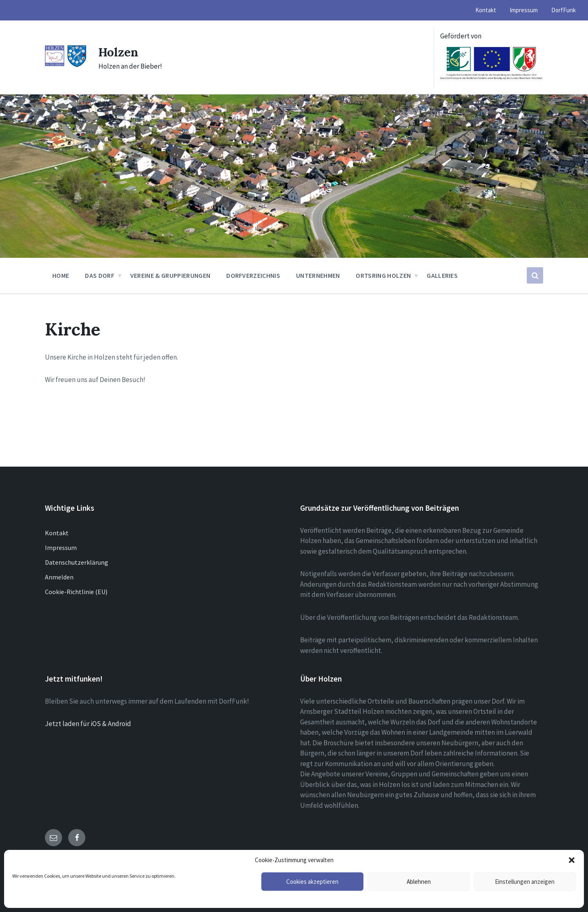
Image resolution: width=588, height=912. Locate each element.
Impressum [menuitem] (524, 10)
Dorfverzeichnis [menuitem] (253, 275)
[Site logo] (66, 65)
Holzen (119, 52)
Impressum (61, 548)
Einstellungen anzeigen (525, 882)
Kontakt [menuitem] (486, 10)
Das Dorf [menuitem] (100, 275)
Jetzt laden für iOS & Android (88, 724)
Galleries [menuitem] (442, 275)
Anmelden (59, 577)
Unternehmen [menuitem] (318, 275)
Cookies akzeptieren (312, 882)
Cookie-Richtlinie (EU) (76, 592)
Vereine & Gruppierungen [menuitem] (170, 275)
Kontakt (57, 533)
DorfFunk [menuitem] (563, 10)
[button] (572, 860)
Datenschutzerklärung (77, 562)
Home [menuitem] (61, 275)
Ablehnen (419, 882)
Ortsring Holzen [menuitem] (383, 275)
